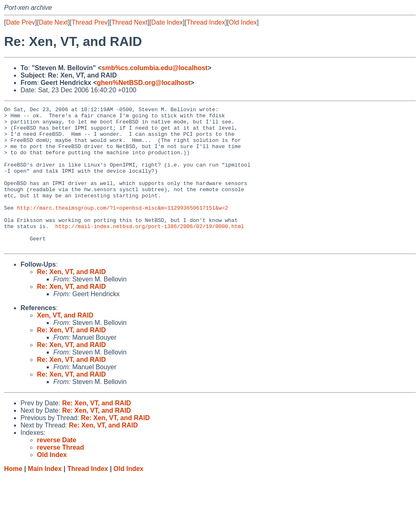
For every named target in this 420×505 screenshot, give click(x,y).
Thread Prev (90, 22)
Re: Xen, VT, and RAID (71, 300)
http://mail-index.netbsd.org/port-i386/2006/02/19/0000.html (150, 251)
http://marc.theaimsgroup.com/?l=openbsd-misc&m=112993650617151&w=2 (122, 229)
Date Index (167, 22)
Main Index (45, 497)
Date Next (53, 22)
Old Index (243, 22)
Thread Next (129, 22)
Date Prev (20, 22)
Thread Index (206, 22)
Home (13, 497)
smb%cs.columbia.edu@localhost (155, 68)
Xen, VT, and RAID (65, 344)
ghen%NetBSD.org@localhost (144, 83)
